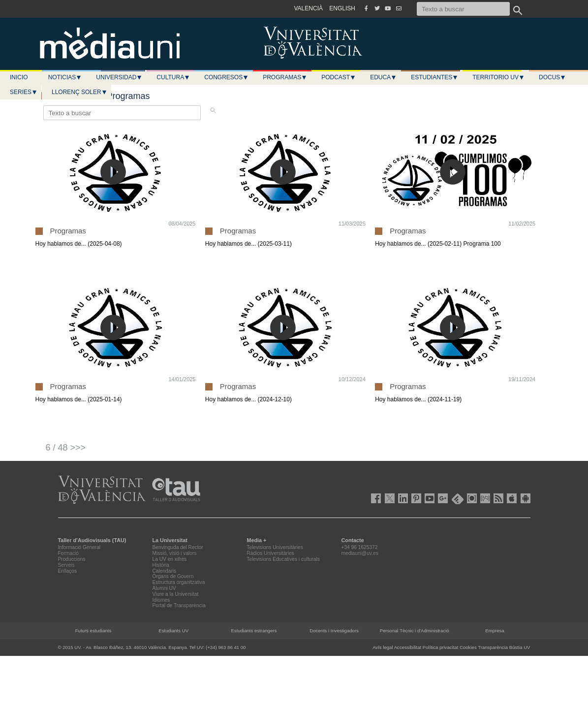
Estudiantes (434, 77)
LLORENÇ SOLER (79, 92)
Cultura (173, 77)
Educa (383, 77)
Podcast (339, 77)
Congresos (226, 77)
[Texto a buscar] (463, 9)
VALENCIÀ (309, 8)
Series (24, 92)
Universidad (119, 77)
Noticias (65, 77)
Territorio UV (498, 77)
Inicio (19, 77)
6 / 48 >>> (66, 448)
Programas (285, 77)
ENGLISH (342, 8)
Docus (552, 77)
